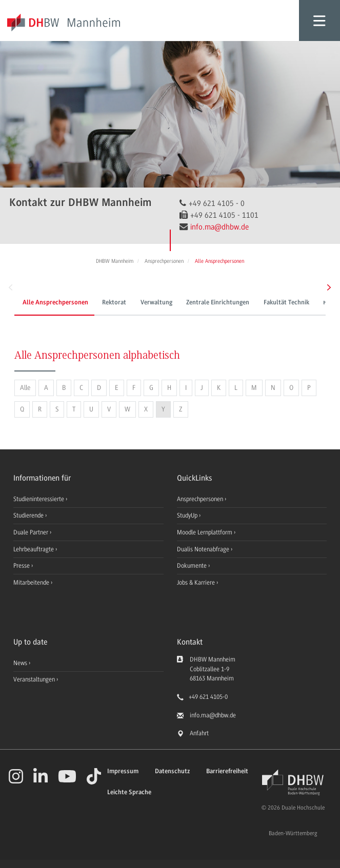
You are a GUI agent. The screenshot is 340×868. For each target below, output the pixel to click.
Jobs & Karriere (197, 583)
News (20, 663)
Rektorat (114, 303)
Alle (25, 388)
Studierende (29, 515)
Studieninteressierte (39, 499)
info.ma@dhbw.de (219, 227)
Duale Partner (32, 532)
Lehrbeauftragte (34, 549)
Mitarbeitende (32, 583)
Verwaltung (156, 303)
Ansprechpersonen (201, 499)
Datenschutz (172, 771)
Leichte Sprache (129, 792)
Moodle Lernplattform (205, 532)
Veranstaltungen (34, 679)
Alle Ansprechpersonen (55, 303)
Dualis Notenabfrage (204, 549)
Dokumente (193, 566)
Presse (22, 566)
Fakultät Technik (286, 303)
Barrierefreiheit (227, 771)
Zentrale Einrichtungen (218, 303)
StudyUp (188, 515)
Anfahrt (199, 733)
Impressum (123, 771)
